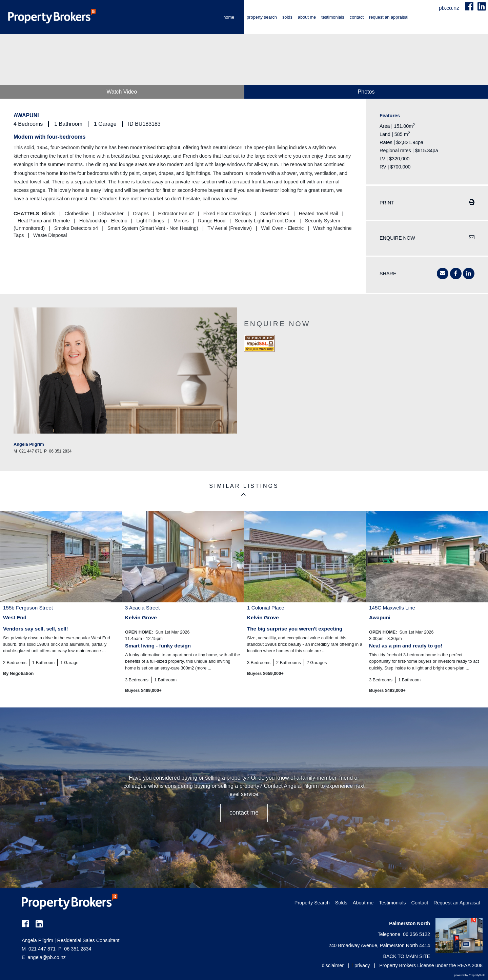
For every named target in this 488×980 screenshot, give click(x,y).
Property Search (262, 17)
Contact (357, 17)
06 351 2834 (75, 949)
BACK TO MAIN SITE (406, 956)
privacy (362, 965)
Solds (287, 17)
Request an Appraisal (389, 17)
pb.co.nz (450, 8)
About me (307, 17)
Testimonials (333, 17)
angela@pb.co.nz (47, 957)
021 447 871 (39, 949)
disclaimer (333, 965)
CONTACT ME (244, 813)
